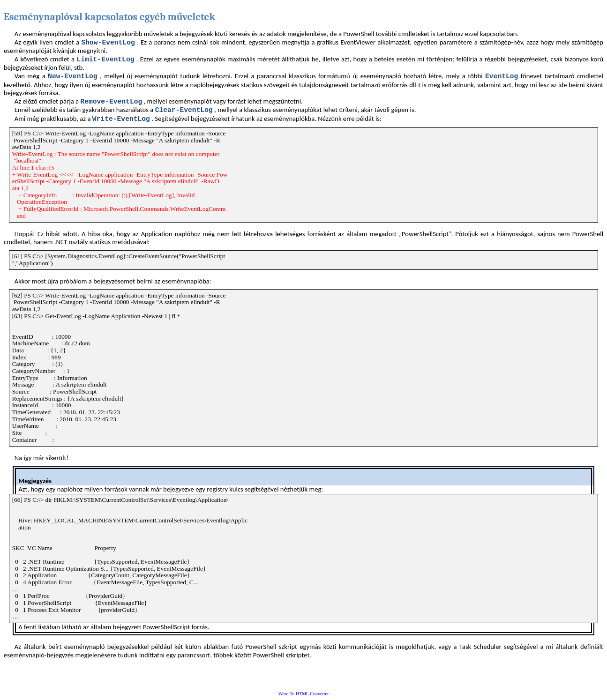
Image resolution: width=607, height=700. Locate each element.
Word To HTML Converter (304, 694)
